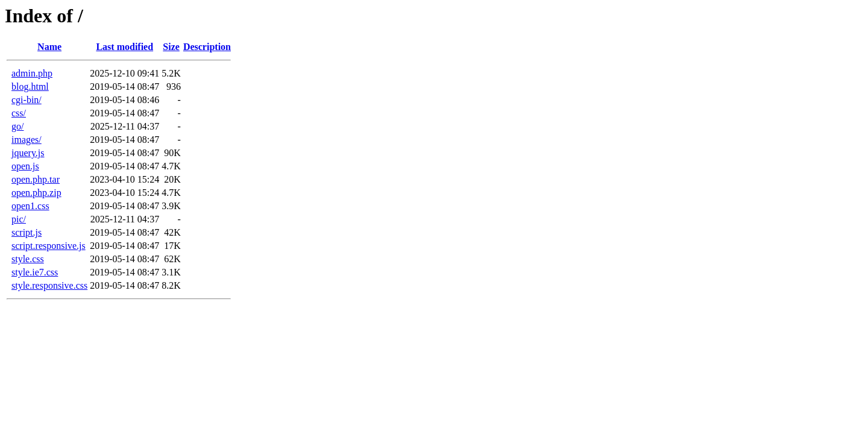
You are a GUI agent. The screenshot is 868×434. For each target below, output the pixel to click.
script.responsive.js (49, 246)
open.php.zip (36, 193)
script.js (27, 232)
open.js (25, 166)
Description (207, 47)
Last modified (124, 47)
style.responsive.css (49, 285)
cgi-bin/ (27, 100)
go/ (17, 126)
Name (49, 47)
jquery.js (28, 153)
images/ (27, 140)
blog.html (30, 86)
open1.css (30, 206)
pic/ (19, 219)
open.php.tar (36, 179)
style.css (28, 259)
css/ (19, 113)
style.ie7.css (35, 272)
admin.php (32, 73)
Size (171, 47)
